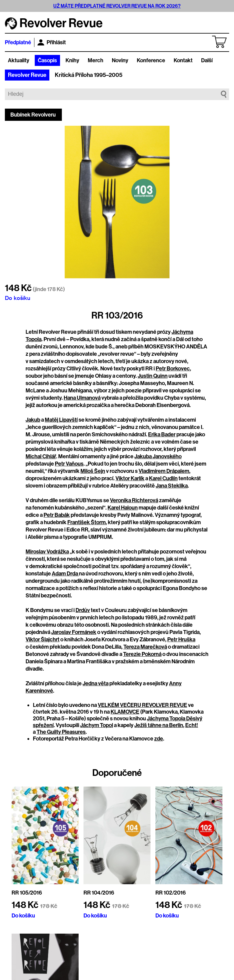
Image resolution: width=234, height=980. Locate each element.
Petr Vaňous (69, 464)
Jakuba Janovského (158, 456)
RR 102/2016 (171, 893)
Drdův (83, 610)
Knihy (72, 60)
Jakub (33, 420)
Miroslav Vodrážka (47, 552)
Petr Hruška (181, 640)
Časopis (47, 60)
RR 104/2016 (99, 893)
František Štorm (87, 522)
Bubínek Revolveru (33, 115)
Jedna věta (96, 683)
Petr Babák (57, 515)
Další (207, 60)
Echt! (192, 725)
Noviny (120, 60)
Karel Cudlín (163, 478)
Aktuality (19, 60)
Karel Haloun (123, 508)
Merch (96, 60)
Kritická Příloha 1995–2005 (89, 75)
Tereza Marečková (145, 647)
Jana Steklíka (172, 486)
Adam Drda (65, 574)
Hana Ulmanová (82, 398)
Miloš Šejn (93, 471)
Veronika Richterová (134, 500)
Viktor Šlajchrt (43, 640)
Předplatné (18, 42)
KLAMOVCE (125, 712)
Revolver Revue (27, 75)
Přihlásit (52, 42)
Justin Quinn (153, 376)
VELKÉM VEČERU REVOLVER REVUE (142, 705)
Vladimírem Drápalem (164, 471)
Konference (151, 60)
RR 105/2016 (27, 893)
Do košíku (18, 298)
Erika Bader (162, 434)
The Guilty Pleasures (61, 732)
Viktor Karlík (130, 478)
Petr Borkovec (173, 369)
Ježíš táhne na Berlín (159, 725)
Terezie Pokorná (142, 654)
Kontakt (183, 60)
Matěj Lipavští (61, 420)
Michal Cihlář (41, 456)
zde (159, 739)
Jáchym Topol (97, 725)
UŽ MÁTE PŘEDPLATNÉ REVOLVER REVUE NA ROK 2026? (117, 6)
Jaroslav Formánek (74, 632)
